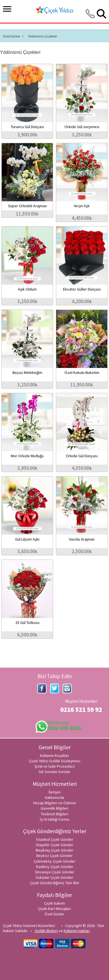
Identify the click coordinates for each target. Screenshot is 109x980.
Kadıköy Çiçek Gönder (55, 867)
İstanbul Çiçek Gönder (55, 839)
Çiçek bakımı (54, 903)
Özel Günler (54, 914)
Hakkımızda (54, 797)
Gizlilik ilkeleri (46, 931)
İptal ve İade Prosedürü (55, 766)
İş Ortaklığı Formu (54, 819)
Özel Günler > (13, 36)
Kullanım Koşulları (54, 755)
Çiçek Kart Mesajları (54, 909)
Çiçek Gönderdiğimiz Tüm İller (55, 883)
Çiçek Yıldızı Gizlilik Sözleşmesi (55, 761)
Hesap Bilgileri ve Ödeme (55, 803)
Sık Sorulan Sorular (54, 772)
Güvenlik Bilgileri (54, 808)
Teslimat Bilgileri (55, 814)
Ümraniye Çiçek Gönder (55, 872)
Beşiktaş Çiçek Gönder (55, 850)
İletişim (55, 792)
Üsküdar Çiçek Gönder (54, 877)
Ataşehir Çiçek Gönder (54, 845)
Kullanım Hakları (77, 931)
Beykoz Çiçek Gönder (54, 856)
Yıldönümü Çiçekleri (43, 36)
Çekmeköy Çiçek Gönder (55, 861)
